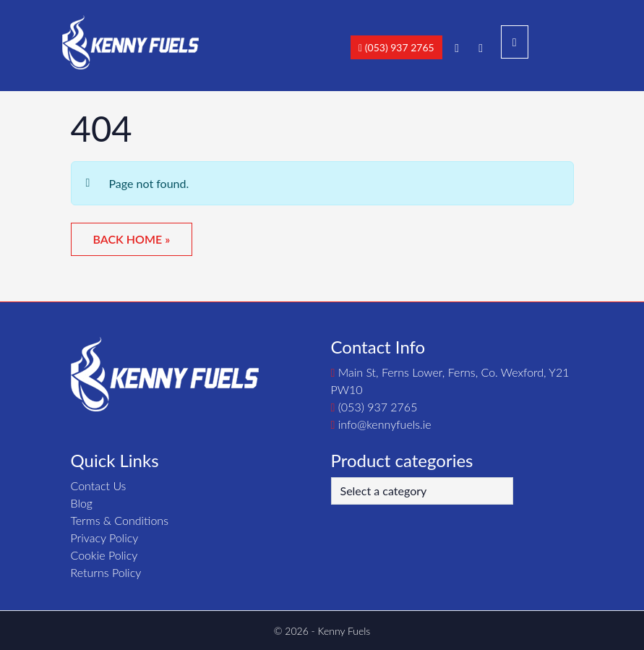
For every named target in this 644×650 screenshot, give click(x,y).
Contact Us (99, 486)
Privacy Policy (105, 538)
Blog (82, 503)
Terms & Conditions (120, 520)
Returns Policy (106, 572)
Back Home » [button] (132, 239)
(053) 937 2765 (396, 47)
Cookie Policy (104, 555)
